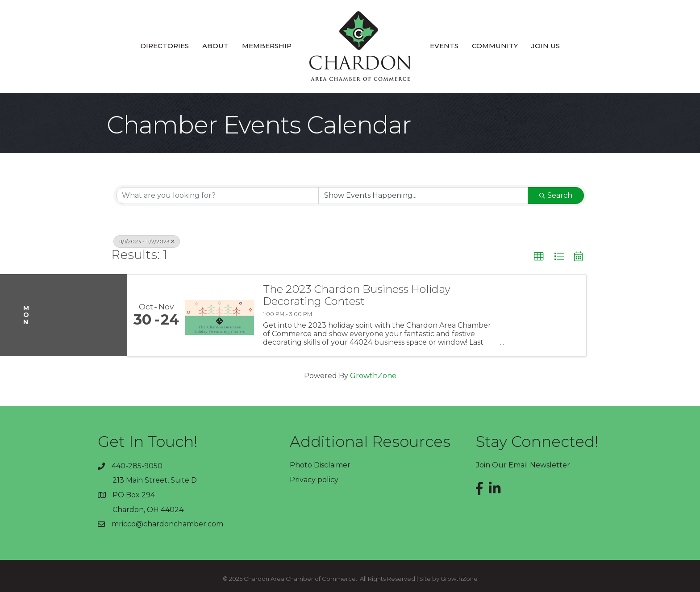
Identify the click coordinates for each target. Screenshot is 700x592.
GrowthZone (373, 376)
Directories (165, 46)
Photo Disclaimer (320, 465)
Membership (267, 46)
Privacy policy (314, 480)
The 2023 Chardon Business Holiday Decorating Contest (357, 295)
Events (444, 46)
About (215, 46)
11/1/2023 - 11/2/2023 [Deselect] (147, 241)
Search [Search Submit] (556, 195)
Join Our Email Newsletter (523, 465)
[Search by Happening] (423, 196)
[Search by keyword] (217, 196)
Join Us (546, 46)
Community (495, 46)
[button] (539, 257)
